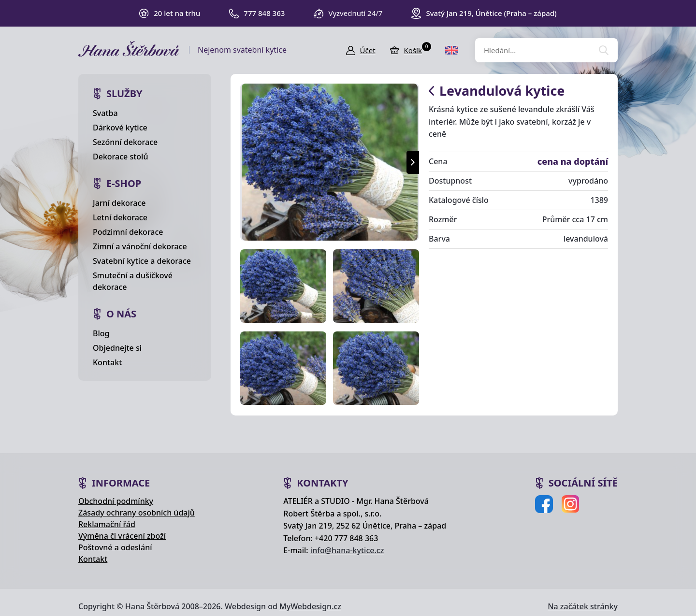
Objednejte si (117, 348)
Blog (101, 333)
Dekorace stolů (120, 157)
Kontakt (107, 362)
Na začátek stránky (583, 606)
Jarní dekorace (119, 203)
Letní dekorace (120, 217)
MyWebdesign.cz (310, 606)
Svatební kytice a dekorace (142, 261)
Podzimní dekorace (128, 232)
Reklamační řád (107, 524)
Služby (124, 93)
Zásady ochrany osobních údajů (137, 513)
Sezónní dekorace (125, 142)
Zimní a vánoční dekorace (140, 246)
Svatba (105, 113)
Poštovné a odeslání (115, 547)
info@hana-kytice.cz (347, 550)
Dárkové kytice (120, 128)
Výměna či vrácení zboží (122, 536)
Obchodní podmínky (116, 501)
